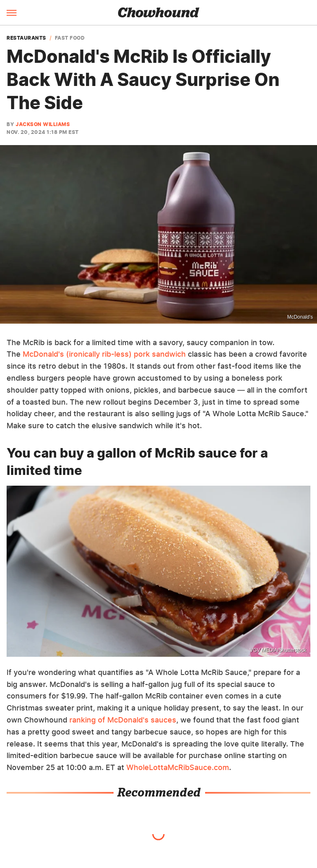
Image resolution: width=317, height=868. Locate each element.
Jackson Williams (43, 124)
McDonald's (300, 317)
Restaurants (26, 38)
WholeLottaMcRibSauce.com (178, 767)
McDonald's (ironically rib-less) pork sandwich (104, 354)
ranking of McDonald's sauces (123, 720)
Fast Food (70, 38)
